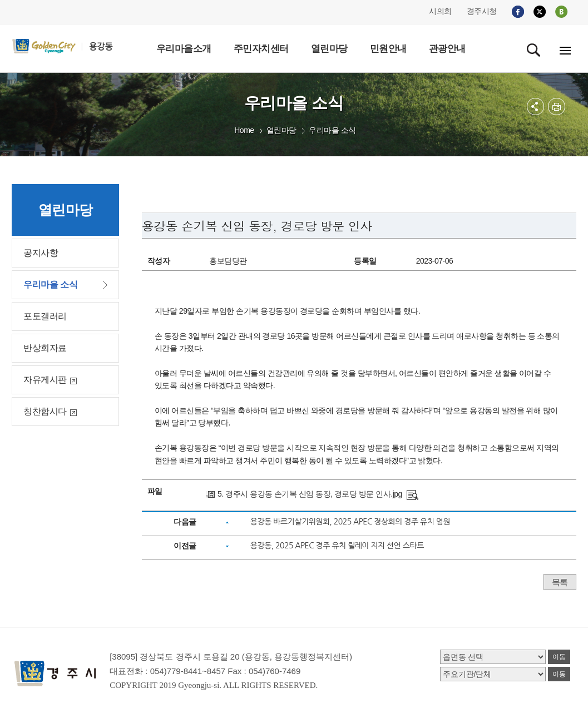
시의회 (440, 11)
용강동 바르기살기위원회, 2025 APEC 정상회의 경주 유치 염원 (350, 522)
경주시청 (482, 11)
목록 (560, 582)
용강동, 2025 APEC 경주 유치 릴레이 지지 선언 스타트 (337, 546)
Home (244, 130)
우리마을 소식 (332, 130)
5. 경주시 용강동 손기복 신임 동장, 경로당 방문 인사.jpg (310, 494)
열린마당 (281, 130)
